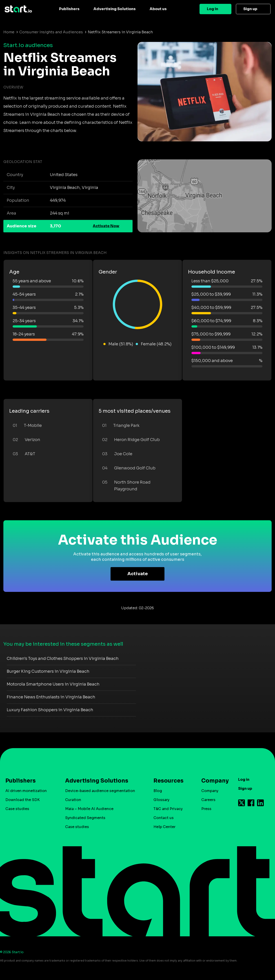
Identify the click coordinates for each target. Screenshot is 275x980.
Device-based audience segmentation (100, 791)
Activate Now (106, 226)
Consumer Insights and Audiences (51, 32)
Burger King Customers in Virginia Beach (48, 671)
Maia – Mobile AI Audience (89, 809)
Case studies (17, 809)
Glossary (161, 800)
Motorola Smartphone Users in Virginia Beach (53, 684)
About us (158, 9)
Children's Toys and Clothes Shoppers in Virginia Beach (63, 659)
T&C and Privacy (168, 809)
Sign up (250, 9)
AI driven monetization (26, 791)
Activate (138, 574)
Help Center (164, 827)
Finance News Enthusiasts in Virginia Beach (51, 697)
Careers (208, 800)
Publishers (69, 9)
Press (206, 809)
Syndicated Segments (85, 818)
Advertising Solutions (115, 9)
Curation (73, 800)
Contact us (164, 818)
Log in (213, 9)
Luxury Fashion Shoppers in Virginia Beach (50, 710)
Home (9, 32)
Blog (158, 791)
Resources (169, 781)
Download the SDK (23, 800)
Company (213, 781)
